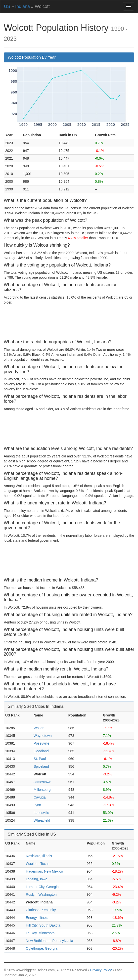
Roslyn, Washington (41, 894)
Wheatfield (42, 820)
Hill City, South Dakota (43, 925)
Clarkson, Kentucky (41, 910)
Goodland (41, 751)
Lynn (37, 805)
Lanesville (41, 813)
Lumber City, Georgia (42, 887)
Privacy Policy (101, 970)
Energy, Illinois (37, 918)
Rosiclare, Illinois (39, 856)
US (7, 6)
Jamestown (42, 782)
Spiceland (41, 766)
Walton (39, 728)
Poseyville (41, 743)
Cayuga (40, 797)
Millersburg (42, 790)
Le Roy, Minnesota (40, 933)
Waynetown (43, 736)
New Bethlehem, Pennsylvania (49, 941)
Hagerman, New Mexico (44, 871)
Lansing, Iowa (37, 879)
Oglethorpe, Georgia (42, 948)
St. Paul (40, 759)
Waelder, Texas (38, 864)
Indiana (23, 6)
